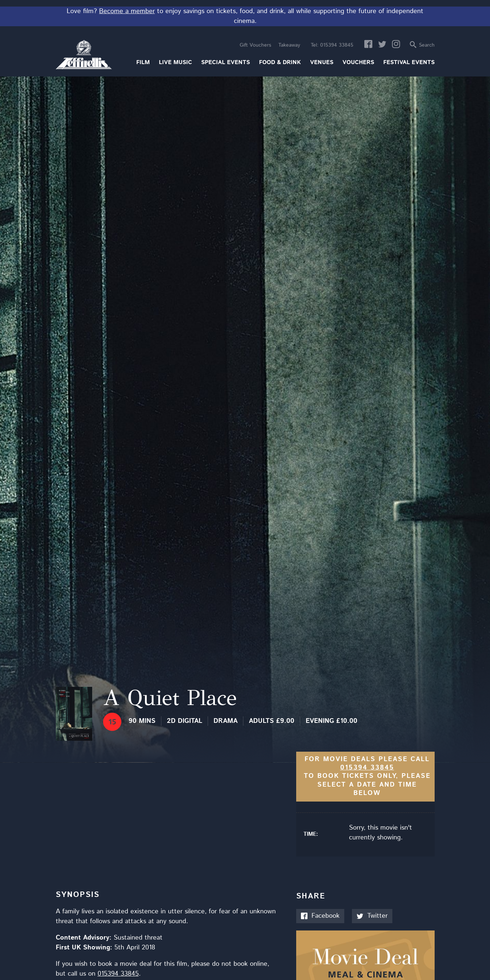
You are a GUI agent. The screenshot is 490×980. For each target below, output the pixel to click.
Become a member (127, 11)
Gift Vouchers (255, 45)
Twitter (372, 916)
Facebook (320, 916)
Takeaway (289, 45)
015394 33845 (332, 45)
